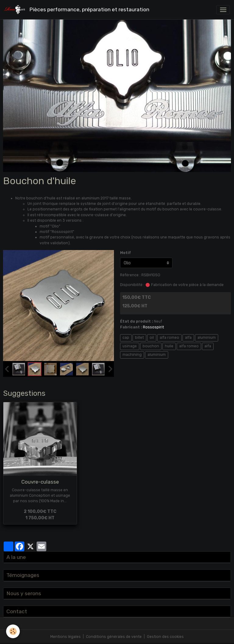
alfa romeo (169, 338)
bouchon (151, 346)
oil (152, 338)
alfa (188, 338)
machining (132, 355)
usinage (130, 346)
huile (169, 346)
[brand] (78, 10)
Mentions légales (66, 637)
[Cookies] (13, 631)
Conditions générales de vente (114, 637)
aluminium (207, 338)
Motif (126, 253)
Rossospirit (153, 327)
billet (139, 338)
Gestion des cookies (165, 637)
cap (126, 338)
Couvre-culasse (40, 482)
